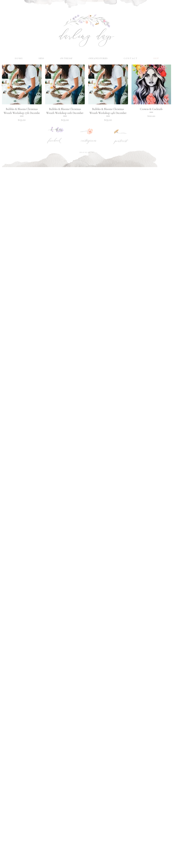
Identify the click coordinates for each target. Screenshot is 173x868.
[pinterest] (121, 141)
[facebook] (54, 141)
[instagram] (89, 141)
